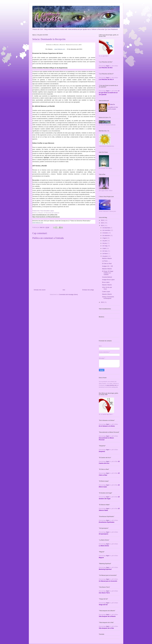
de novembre (107, 230)
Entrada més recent (40, 290)
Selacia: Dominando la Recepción (108, 298)
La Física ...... (106, 261)
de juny (105, 243)
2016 (103, 220)
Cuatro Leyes (106, 292)
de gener (105, 256)
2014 (103, 225)
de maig (105, 246)
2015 (103, 223)
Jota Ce (112, 104)
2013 (103, 302)
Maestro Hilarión (107, 258)
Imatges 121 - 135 (107, 266)
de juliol (105, 241)
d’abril (104, 248)
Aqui (107, 436)
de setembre (106, 235)
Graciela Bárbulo (107, 277)
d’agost (105, 238)
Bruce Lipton (106, 282)
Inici (64, 290)
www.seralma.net (111, 385)
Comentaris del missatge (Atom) (68, 294)
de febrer (105, 254)
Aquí (107, 66)
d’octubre (105, 233)
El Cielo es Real (107, 264)
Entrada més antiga (88, 290)
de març (105, 251)
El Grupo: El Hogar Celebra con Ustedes (108, 273)
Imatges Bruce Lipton (108, 280)
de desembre (107, 228)
